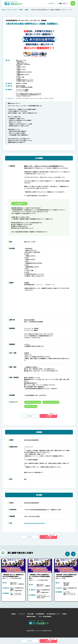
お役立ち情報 (30, 614)
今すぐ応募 (51, 415)
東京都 (21, 10)
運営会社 (14, 614)
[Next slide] (55, 39)
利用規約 (64, 614)
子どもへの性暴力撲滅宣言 (45, 616)
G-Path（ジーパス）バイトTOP (9, 10)
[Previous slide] (23, 39)
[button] (27, 54)
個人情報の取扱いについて (53, 614)
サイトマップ (21, 614)
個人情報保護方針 (40, 614)
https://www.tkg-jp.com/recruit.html (35, 523)
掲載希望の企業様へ (31, 616)
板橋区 (27, 10)
